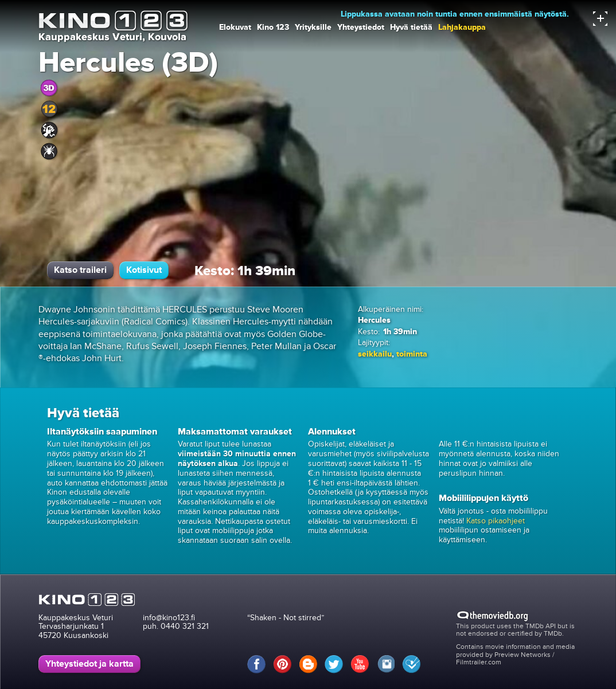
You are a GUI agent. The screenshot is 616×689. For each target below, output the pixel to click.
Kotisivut (144, 270)
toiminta (412, 354)
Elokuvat (235, 27)
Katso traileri (80, 270)
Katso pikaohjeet (496, 521)
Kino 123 (273, 27)
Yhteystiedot (361, 27)
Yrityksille (313, 27)
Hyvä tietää (411, 27)
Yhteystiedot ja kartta (89, 664)
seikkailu (375, 354)
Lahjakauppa (462, 27)
